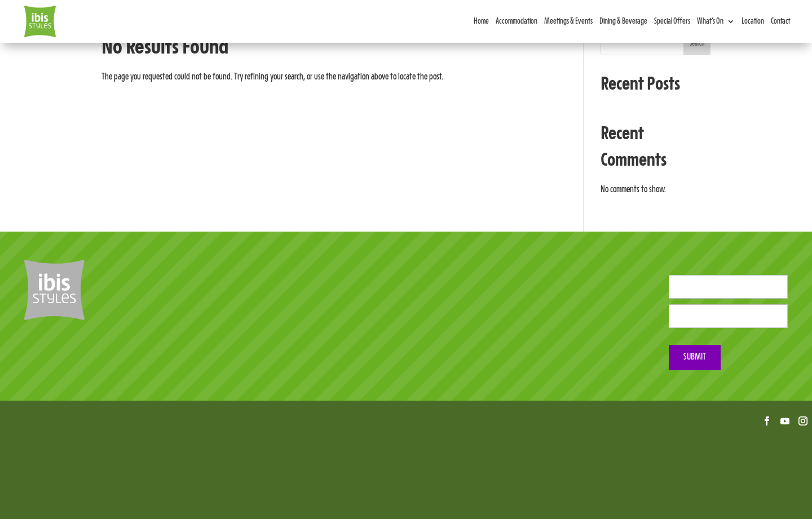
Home (481, 21)
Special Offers (672, 21)
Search (697, 44)
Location (753, 21)
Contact (781, 21)
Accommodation (517, 21)
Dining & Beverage (623, 21)
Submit (695, 357)
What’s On (710, 21)
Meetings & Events (568, 21)
